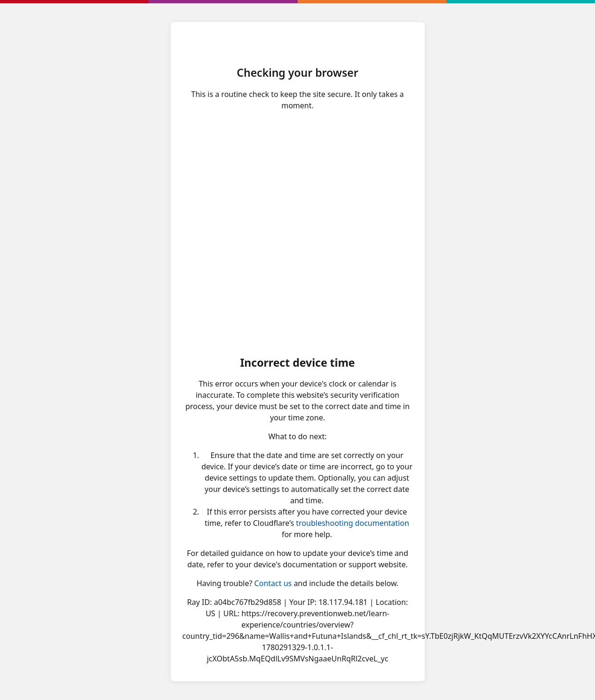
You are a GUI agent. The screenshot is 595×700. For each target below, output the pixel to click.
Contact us (273, 583)
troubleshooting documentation (353, 523)
